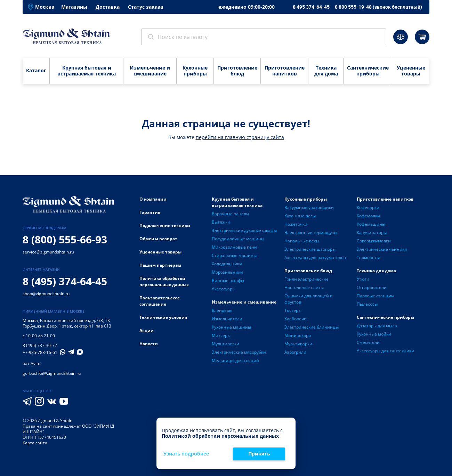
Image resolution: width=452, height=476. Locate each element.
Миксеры (221, 335)
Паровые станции (375, 296)
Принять (259, 454)
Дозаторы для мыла (377, 326)
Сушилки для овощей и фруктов (309, 299)
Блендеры (222, 310)
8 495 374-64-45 (311, 7)
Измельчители (227, 319)
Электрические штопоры (310, 249)
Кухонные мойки (374, 334)
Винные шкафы (228, 280)
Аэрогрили (295, 352)
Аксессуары (224, 289)
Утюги (363, 279)
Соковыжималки (374, 241)
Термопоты (368, 257)
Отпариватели (372, 287)
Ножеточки (296, 224)
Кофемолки (368, 216)
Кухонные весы (300, 216)
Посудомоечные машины (238, 239)
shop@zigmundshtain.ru (46, 294)
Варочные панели (230, 214)
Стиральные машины (234, 255)
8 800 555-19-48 (378, 7)
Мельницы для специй (235, 360)
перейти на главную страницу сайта (240, 137)
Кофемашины (371, 224)
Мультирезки (225, 344)
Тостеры (293, 310)
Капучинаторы (372, 232)
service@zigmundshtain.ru (48, 252)
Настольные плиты (304, 287)
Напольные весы (302, 241)
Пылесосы (367, 304)
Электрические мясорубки (239, 352)
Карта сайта (35, 443)
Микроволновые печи (234, 247)
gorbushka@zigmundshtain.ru (52, 373)
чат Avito (31, 364)
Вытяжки (221, 222)
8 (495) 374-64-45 (65, 281)
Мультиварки (298, 344)
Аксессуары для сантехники (385, 351)
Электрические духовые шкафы (244, 230)
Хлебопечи (296, 319)
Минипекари (298, 335)
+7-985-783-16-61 (40, 353)
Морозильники (227, 272)
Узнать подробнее (186, 454)
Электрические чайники (382, 249)
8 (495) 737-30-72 (40, 345)
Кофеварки (368, 207)
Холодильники (227, 264)
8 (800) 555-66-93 (65, 239)
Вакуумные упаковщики (309, 207)
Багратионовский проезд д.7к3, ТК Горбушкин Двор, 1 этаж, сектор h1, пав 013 (67, 323)
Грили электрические (306, 279)
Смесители (368, 342)
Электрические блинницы (312, 327)
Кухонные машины (231, 327)
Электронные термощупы (311, 232)
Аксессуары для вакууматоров (315, 257)
